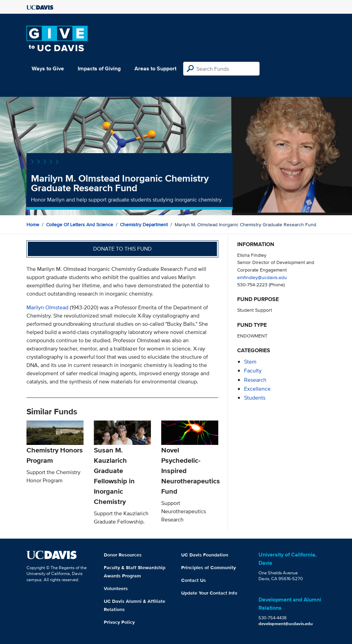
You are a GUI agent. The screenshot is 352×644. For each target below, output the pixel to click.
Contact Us (194, 580)
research (255, 380)
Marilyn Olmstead (47, 307)
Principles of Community (208, 567)
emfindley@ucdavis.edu (262, 277)
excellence (257, 389)
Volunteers (116, 588)
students (255, 398)
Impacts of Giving (99, 68)
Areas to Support (155, 68)
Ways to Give (48, 68)
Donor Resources (123, 555)
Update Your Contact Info (209, 593)
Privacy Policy (119, 622)
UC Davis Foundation (205, 555)
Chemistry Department (144, 225)
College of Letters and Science (80, 225)
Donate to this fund (122, 249)
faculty (253, 371)
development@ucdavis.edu (286, 624)
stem (250, 362)
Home (33, 225)
